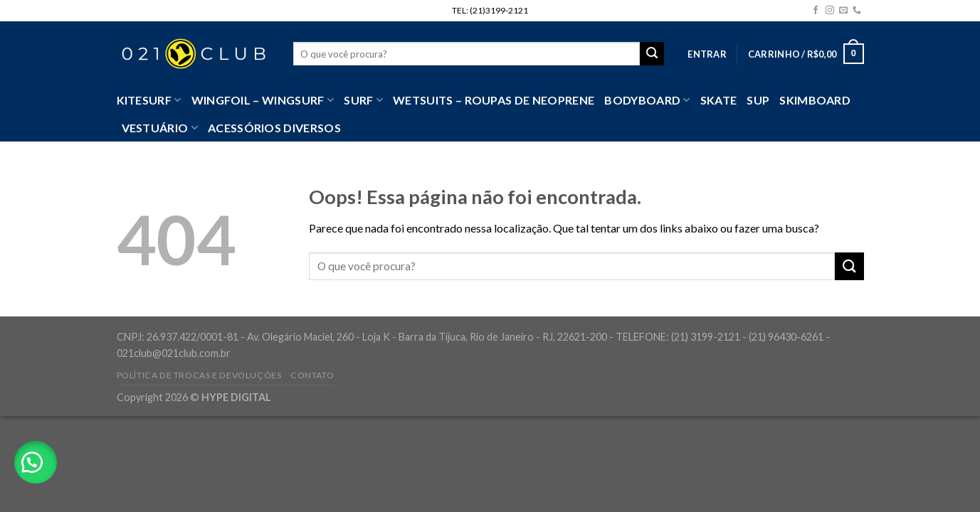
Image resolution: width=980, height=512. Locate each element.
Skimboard (815, 100)
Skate (719, 100)
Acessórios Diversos (274, 128)
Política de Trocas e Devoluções (199, 375)
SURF (363, 100)
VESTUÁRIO (160, 128)
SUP (758, 100)
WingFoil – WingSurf (263, 100)
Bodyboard (647, 100)
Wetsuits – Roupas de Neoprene (494, 100)
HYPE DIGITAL (236, 397)
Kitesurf (149, 100)
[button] (36, 462)
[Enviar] (849, 266)
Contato (312, 375)
